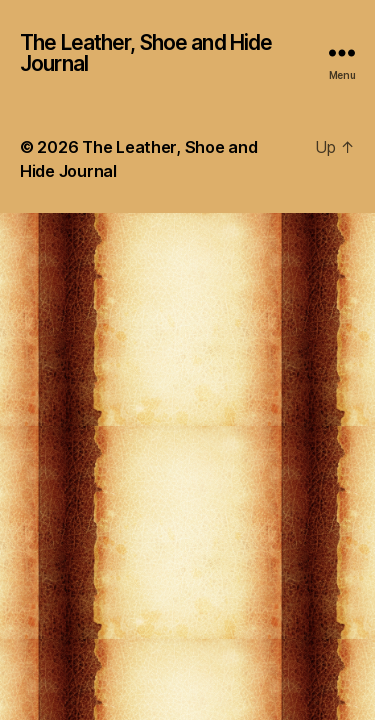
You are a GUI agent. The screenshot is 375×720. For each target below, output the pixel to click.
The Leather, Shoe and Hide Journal (146, 53)
